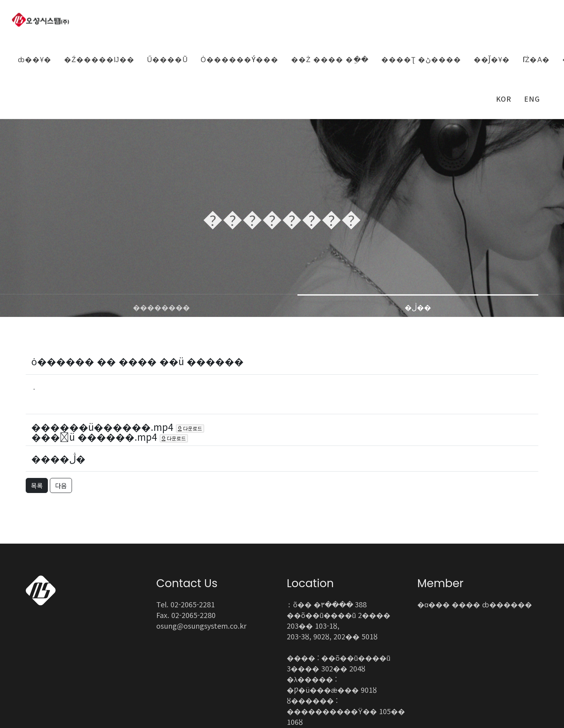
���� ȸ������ (492, 525)
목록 (37, 406)
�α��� (433, 525)
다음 (61, 406)
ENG (532, 99)
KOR (504, 99)
